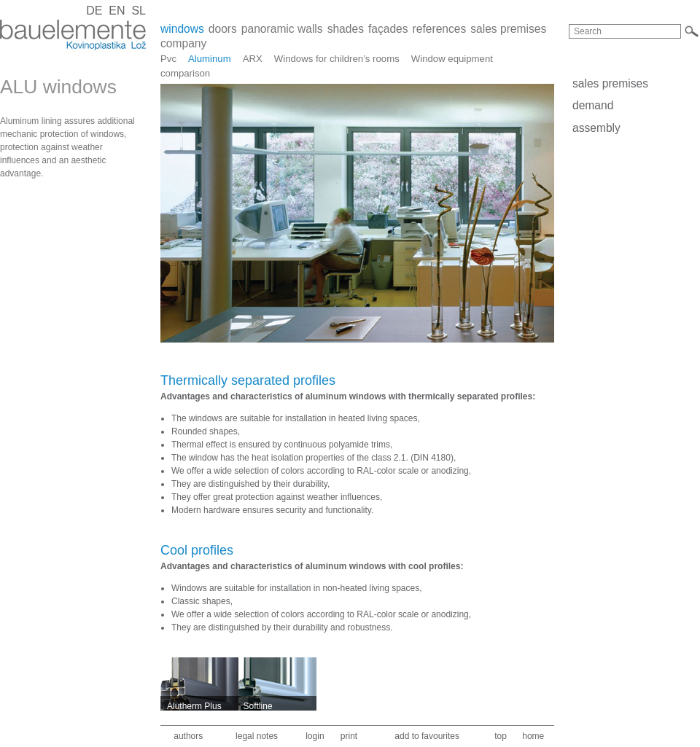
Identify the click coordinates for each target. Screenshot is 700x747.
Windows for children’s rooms (337, 59)
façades (388, 29)
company (183, 44)
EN (117, 11)
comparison (185, 73)
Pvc (168, 59)
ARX (253, 59)
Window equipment (452, 59)
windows (182, 29)
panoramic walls (282, 29)
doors (223, 29)
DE (94, 11)
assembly (596, 128)
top (501, 736)
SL (139, 11)
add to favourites (427, 736)
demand (593, 105)
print (349, 736)
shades (346, 29)
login (315, 736)
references (440, 29)
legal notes (257, 736)
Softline (258, 706)
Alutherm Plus (194, 706)
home (533, 736)
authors (188, 736)
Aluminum (210, 59)
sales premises (508, 29)
